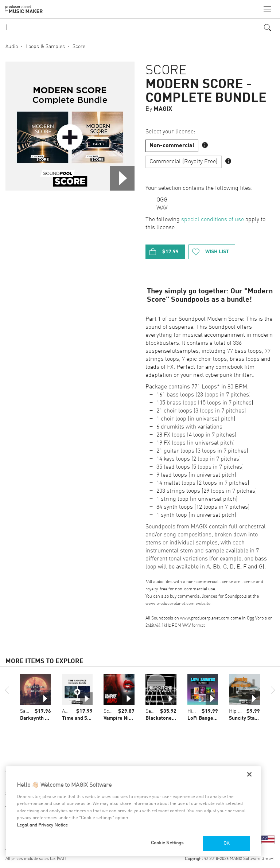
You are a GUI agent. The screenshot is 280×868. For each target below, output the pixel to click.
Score (79, 47)
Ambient (71, 711)
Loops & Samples (45, 47)
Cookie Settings (167, 843)
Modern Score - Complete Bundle (206, 91)
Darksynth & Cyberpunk (48, 718)
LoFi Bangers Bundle (212, 718)
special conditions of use (213, 220)
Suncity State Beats (251, 718)
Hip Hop (197, 711)
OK (226, 843)
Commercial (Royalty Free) (184, 162)
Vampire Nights (121, 718)
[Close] (249, 774)
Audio (12, 47)
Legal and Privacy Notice (42, 825)
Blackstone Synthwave (172, 718)
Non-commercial (172, 146)
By (159, 109)
